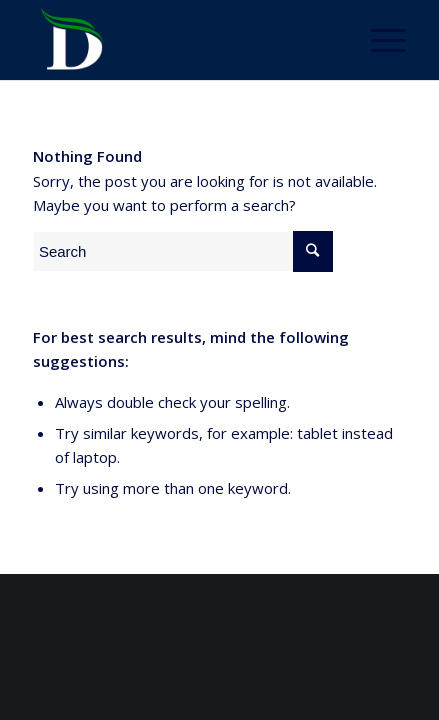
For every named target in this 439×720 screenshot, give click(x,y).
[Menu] (378, 40)
